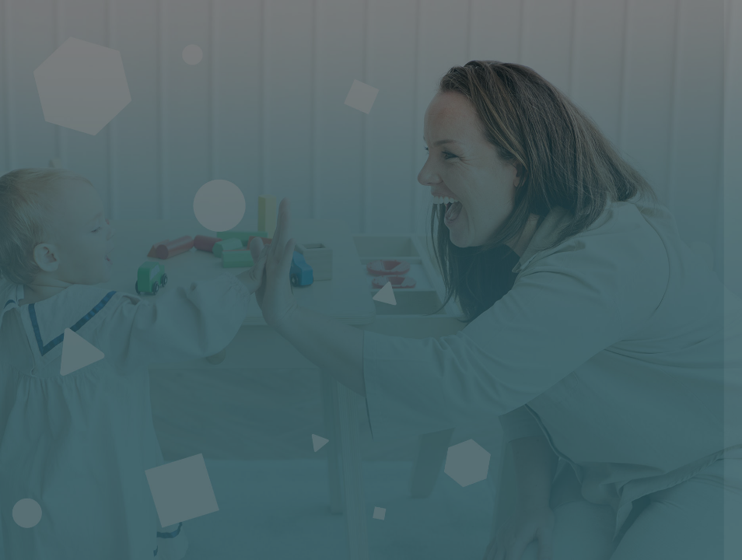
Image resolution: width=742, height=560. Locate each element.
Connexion (578, 436)
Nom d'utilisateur (483, 244)
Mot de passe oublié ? (669, 392)
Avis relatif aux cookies (631, 533)
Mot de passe (473, 320)
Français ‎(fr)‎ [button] (499, 533)
